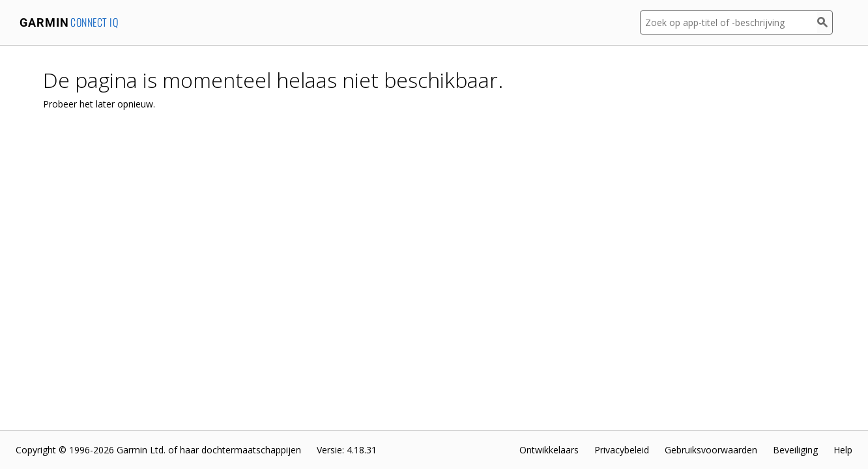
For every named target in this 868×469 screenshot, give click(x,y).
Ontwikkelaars (549, 450)
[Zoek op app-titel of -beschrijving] (729, 22)
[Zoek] (825, 22)
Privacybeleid (622, 450)
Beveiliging (795, 450)
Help (843, 450)
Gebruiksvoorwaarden (711, 450)
